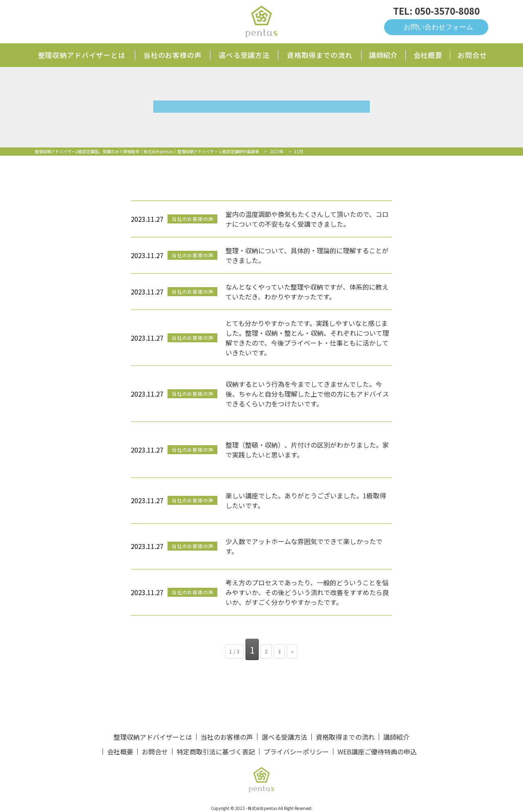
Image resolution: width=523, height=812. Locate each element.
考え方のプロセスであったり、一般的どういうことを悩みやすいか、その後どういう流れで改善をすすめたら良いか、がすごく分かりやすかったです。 (307, 592)
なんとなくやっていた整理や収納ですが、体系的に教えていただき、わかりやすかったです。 (307, 292)
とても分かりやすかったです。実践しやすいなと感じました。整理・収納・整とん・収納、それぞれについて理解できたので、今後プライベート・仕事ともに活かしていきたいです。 (307, 338)
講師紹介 (383, 55)
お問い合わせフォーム (438, 27)
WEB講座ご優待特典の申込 (377, 752)
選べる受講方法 (244, 55)
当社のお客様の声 (173, 55)
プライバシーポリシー (296, 752)
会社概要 (428, 55)
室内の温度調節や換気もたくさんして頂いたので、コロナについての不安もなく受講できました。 (307, 219)
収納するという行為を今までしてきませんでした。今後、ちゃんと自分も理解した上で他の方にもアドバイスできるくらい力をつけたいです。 (307, 394)
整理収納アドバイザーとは (82, 55)
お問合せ (472, 55)
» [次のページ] (292, 651)
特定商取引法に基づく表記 (216, 752)
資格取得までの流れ (320, 55)
